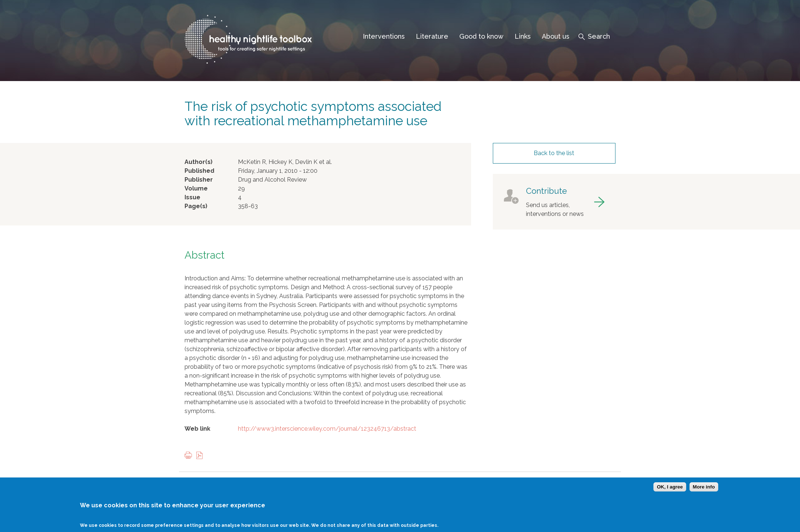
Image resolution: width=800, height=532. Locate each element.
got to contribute (554, 202)
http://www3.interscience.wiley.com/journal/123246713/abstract (327, 429)
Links (523, 36)
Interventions (384, 36)
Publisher (199, 180)
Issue (192, 197)
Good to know (481, 36)
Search (599, 36)
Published (199, 171)
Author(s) (199, 162)
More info (704, 492)
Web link (197, 429)
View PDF (201, 456)
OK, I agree (670, 492)
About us (556, 36)
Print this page (190, 456)
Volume (196, 188)
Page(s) (196, 206)
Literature (432, 36)
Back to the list (554, 153)
